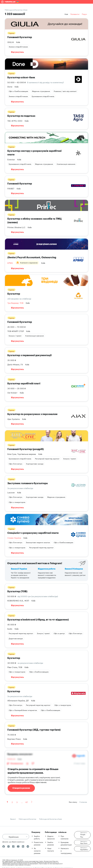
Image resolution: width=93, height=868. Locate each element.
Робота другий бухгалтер (27, 819)
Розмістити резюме (38, 843)
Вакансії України (19, 569)
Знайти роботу (37, 837)
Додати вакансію (51, 837)
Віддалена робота (47, 569)
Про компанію (65, 837)
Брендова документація (66, 843)
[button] (82, 835)
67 (27, 802)
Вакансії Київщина (74, 569)
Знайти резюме (51, 843)
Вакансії (13, 819)
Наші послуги (51, 849)
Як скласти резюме (37, 851)
